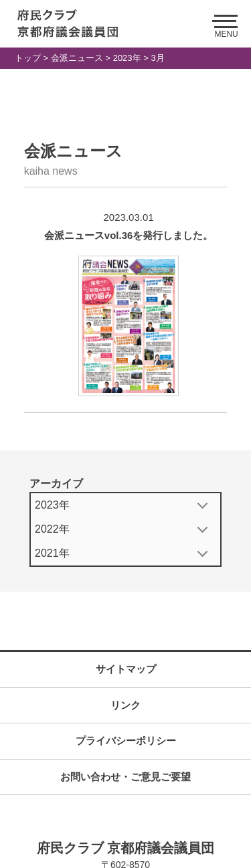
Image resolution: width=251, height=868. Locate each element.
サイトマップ (126, 669)
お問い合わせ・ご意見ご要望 (125, 777)
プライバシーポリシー (126, 741)
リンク (125, 705)
